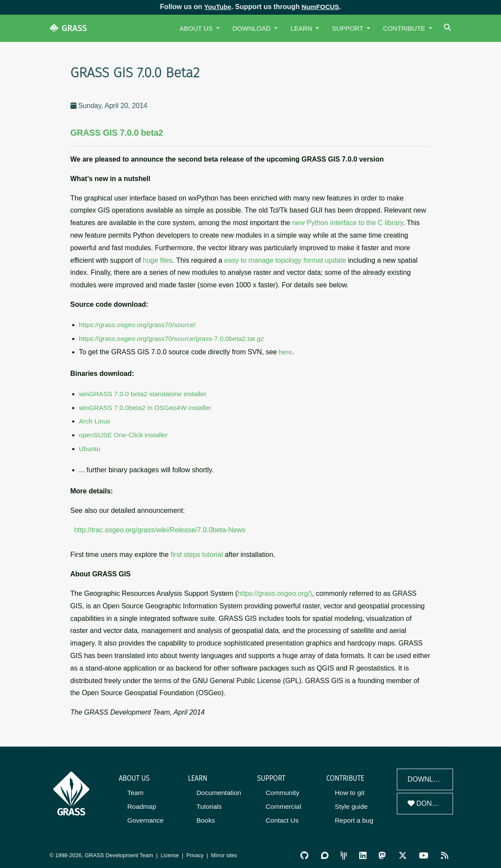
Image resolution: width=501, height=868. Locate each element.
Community (282, 790)
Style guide (351, 803)
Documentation (219, 790)
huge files (158, 260)
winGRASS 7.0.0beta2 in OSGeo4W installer (144, 406)
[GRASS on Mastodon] (383, 852)
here (285, 351)
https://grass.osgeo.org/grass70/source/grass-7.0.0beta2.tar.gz (169, 338)
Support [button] (348, 28)
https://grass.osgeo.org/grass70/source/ (136, 325)
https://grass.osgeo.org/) (275, 591)
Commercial (283, 803)
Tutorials (209, 803)
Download (428, 777)
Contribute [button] (405, 28)
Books (206, 817)
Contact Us (282, 817)
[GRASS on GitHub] (307, 852)
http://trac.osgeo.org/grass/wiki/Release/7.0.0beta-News (160, 527)
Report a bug (354, 817)
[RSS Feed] (445, 852)
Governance (145, 817)
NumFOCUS (321, 7)
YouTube (217, 7)
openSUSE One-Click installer (122, 433)
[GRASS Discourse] (327, 852)
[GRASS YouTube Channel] (424, 852)
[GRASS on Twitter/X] (404, 852)
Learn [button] (302, 28)
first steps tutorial (197, 552)
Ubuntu (89, 447)
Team (136, 790)
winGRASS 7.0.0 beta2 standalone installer (141, 393)
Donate (426, 801)
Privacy (196, 852)
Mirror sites (227, 852)
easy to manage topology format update (285, 260)
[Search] (448, 28)
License (170, 852)
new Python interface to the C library (348, 223)
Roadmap (142, 803)
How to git (349, 790)
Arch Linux (94, 420)
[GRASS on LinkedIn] (364, 852)
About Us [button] (197, 28)
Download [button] (253, 28)
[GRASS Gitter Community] (345, 852)
